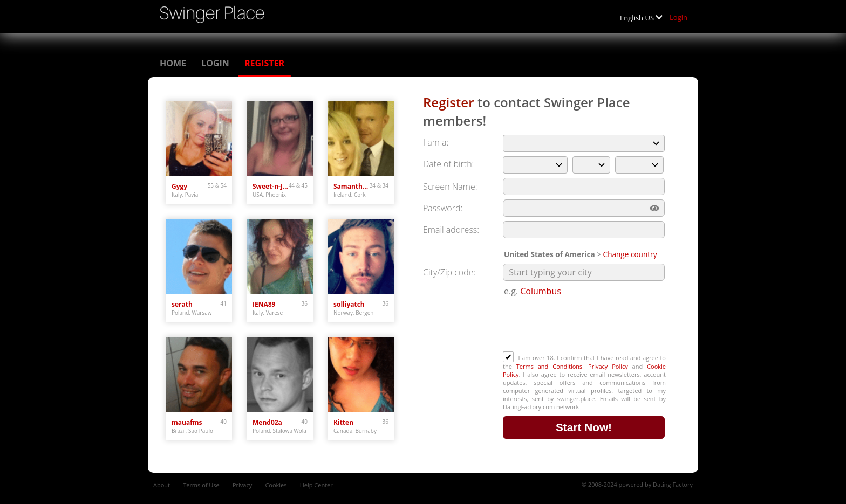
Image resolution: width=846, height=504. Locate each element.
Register (264, 63)
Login (678, 17)
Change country (630, 254)
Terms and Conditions (550, 366)
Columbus (541, 291)
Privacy (242, 485)
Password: (443, 208)
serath (182, 304)
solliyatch (349, 304)
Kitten (343, 422)
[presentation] (585, 325)
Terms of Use (201, 485)
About (162, 485)
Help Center (316, 485)
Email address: (451, 230)
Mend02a (267, 422)
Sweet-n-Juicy (271, 186)
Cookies (276, 485)
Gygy (179, 186)
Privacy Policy (608, 366)
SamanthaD (352, 186)
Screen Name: (450, 187)
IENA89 (264, 304)
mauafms (187, 422)
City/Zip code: (449, 272)
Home (173, 63)
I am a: (436, 142)
